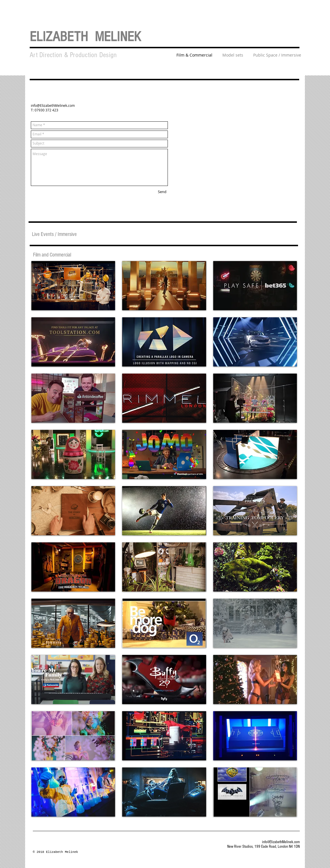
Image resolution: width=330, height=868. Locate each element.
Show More (164, 821)
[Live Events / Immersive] (54, 234)
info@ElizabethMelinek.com (53, 105)
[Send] (162, 192)
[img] (73, 679)
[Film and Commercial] (52, 255)
